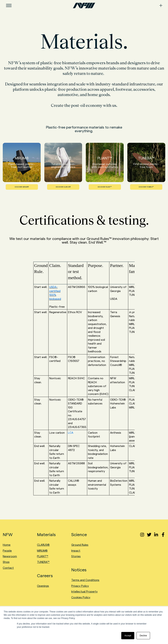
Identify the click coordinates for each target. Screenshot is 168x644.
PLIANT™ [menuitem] (43, 556)
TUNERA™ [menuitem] (43, 562)
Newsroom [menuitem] (10, 556)
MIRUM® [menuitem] (42, 551)
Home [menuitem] (7, 545)
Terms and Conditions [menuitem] (85, 580)
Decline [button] (143, 636)
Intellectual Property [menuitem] (84, 592)
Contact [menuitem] (8, 568)
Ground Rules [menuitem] (80, 545)
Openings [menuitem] (43, 586)
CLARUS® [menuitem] (43, 545)
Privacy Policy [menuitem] (80, 586)
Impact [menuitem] (76, 551)
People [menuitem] (7, 551)
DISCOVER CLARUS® (63, 187)
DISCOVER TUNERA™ (146, 187)
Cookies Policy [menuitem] (81, 597)
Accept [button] (128, 636)
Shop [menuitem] (6, 562)
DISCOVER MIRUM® (22, 187)
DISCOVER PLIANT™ (105, 187)
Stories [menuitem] (76, 556)
